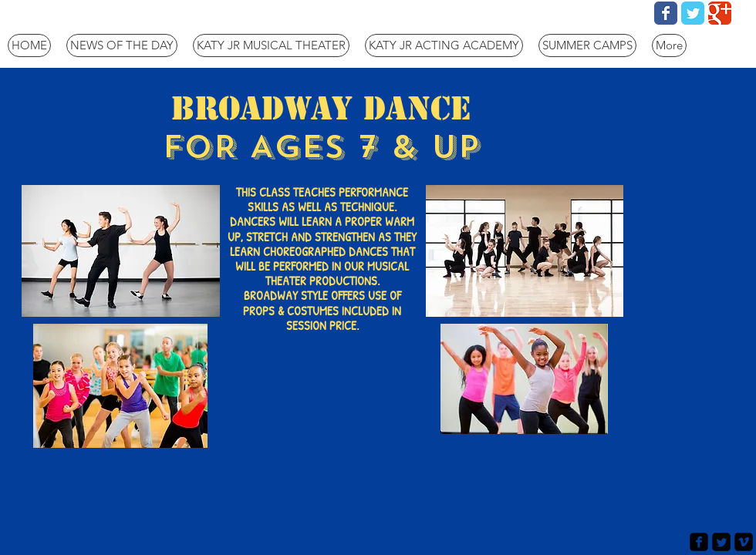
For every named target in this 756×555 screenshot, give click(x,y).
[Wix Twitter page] (693, 13)
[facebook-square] (699, 542)
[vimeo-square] (744, 542)
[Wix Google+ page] (720, 13)
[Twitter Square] (721, 542)
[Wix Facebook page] (666, 13)
